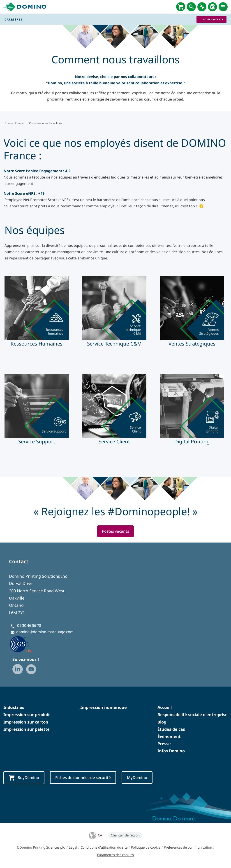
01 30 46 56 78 (29, 626)
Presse (164, 744)
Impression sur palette (27, 729)
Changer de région (125, 836)
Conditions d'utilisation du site (104, 848)
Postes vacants (213, 19)
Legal (73, 848)
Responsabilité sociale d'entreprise (193, 715)
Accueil (165, 708)
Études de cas (171, 729)
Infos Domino (171, 751)
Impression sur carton (26, 722)
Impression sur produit (27, 715)
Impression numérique (104, 708)
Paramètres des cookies (115, 855)
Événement (169, 737)
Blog (162, 722)
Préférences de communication (188, 848)
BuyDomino (24, 778)
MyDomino (141, 778)
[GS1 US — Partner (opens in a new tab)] (25, 644)
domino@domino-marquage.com (45, 632)
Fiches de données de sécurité (85, 778)
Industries (14, 708)
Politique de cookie (146, 848)
